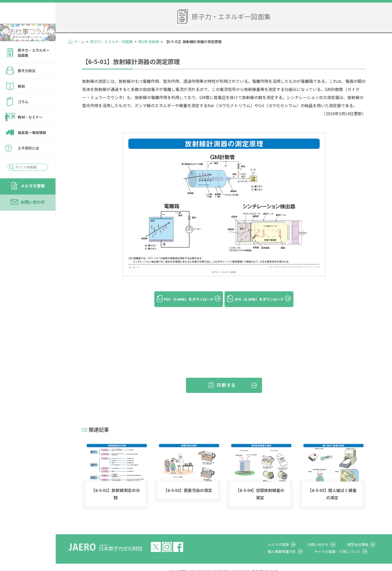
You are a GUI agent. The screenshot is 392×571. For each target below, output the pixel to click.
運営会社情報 (362, 537)
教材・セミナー (30, 131)
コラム (23, 115)
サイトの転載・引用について (346, 544)
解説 (21, 100)
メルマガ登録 (33, 199)
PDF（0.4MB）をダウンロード (183, 299)
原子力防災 (27, 84)
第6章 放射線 (149, 42)
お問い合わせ (33, 216)
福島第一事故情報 (32, 146)
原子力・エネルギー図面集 (34, 66)
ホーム (79, 42)
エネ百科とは (28, 162)
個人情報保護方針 (295, 544)
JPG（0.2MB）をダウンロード (264, 299)
